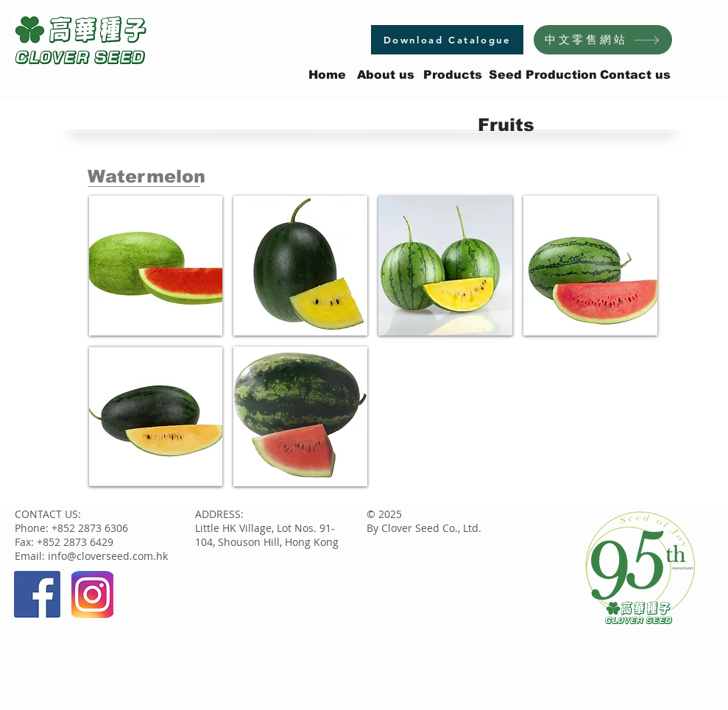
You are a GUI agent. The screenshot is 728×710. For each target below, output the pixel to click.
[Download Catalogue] (447, 40)
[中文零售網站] (603, 40)
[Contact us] (635, 75)
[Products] (453, 75)
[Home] (327, 75)
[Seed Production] (543, 75)
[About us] (386, 75)
